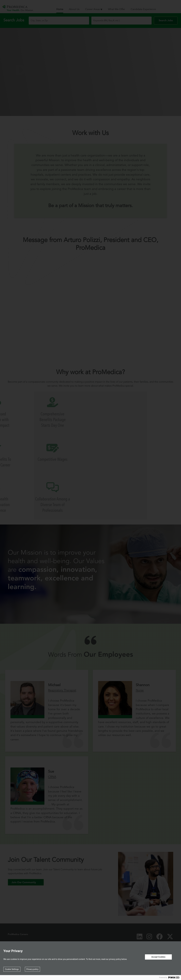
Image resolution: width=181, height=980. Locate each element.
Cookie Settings (12, 969)
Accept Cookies (158, 957)
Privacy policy (32, 969)
